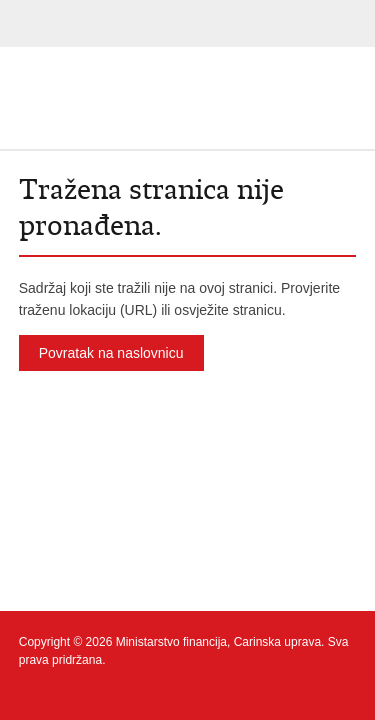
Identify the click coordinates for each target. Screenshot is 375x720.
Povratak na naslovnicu (111, 353)
